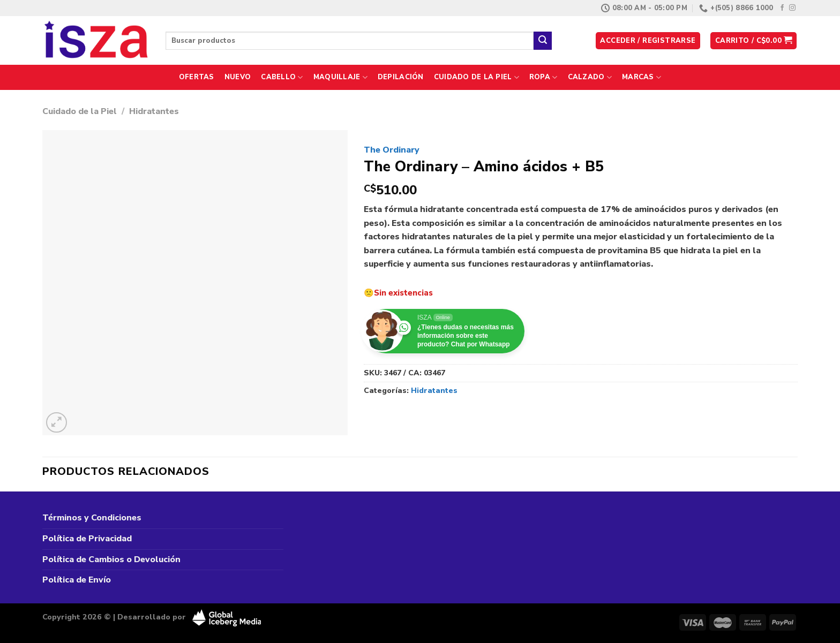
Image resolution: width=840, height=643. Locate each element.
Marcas (642, 77)
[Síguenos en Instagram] (792, 8)
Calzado (590, 77)
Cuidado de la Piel (477, 77)
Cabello (282, 77)
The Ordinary (392, 150)
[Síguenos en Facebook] (782, 8)
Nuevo (238, 77)
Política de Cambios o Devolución (111, 559)
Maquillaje (340, 77)
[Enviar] (543, 41)
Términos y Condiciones (92, 518)
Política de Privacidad (87, 539)
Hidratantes (154, 111)
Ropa (543, 77)
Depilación (401, 77)
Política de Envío (77, 580)
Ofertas (197, 77)
